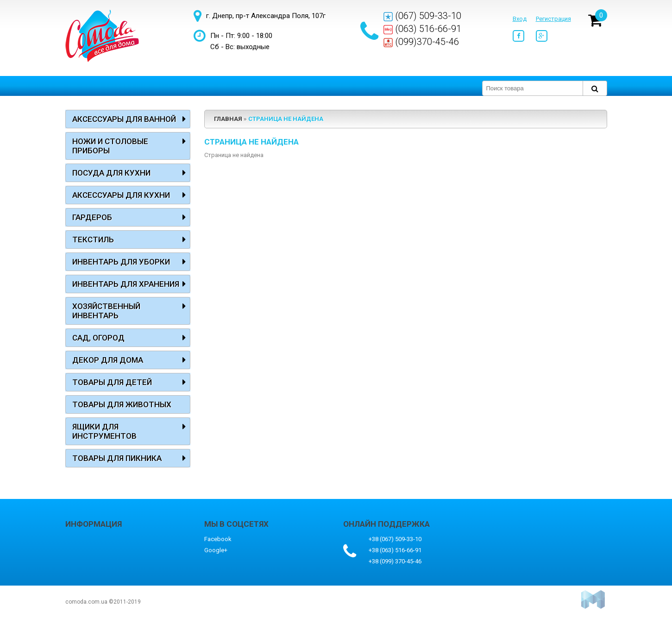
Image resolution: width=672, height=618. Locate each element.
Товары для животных (122, 404)
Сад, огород (98, 338)
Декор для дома (108, 360)
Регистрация (553, 19)
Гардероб (92, 217)
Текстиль (93, 240)
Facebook (218, 539)
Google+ (216, 550)
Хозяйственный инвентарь (106, 311)
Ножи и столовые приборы (110, 146)
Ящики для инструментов (104, 431)
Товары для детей (112, 382)
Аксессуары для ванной (124, 119)
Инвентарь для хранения (126, 284)
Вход (520, 19)
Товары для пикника (117, 458)
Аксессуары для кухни (121, 195)
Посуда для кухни (111, 173)
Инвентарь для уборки (121, 262)
